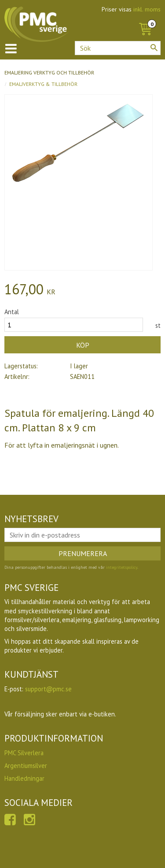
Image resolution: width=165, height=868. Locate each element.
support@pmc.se (48, 689)
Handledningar (24, 778)
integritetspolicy (122, 567)
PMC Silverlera (24, 753)
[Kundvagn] (145, 19)
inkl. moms (147, 9)
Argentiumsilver (26, 766)
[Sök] (154, 48)
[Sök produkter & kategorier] (118, 48)
